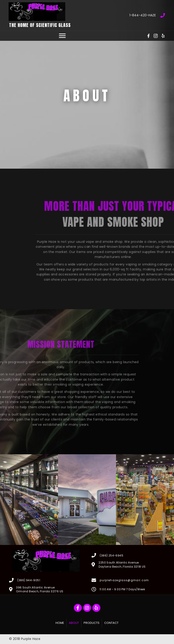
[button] (62, 36)
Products (92, 623)
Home (60, 623)
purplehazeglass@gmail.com (124, 580)
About (74, 623)
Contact (111, 623)
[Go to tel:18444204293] (128, 15)
